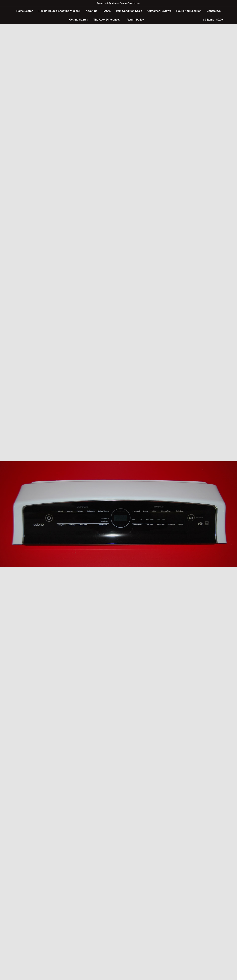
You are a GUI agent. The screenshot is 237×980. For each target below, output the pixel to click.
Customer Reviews (159, 11)
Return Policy (135, 20)
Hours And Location (189, 11)
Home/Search (25, 11)
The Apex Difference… (107, 20)
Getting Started (79, 20)
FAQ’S (107, 11)
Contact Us (214, 11)
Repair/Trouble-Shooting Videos (59, 11)
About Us (92, 11)
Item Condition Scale (129, 11)
